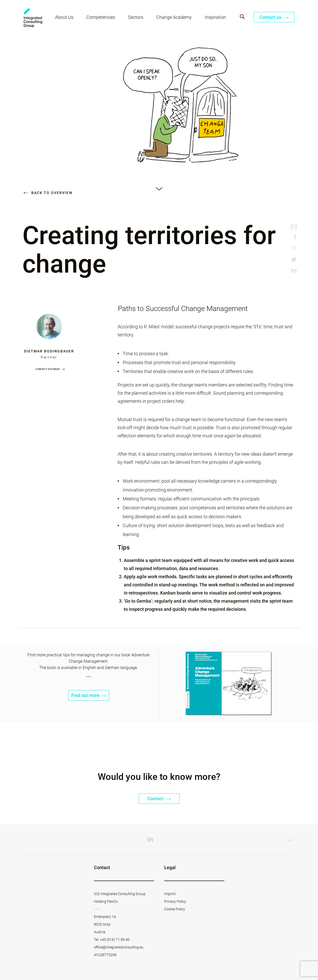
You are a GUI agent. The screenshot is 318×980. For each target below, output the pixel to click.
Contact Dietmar (48, 369)
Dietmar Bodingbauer (49, 351)
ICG (33, 18)
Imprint (170, 894)
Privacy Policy (175, 901)
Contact (159, 799)
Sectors (136, 17)
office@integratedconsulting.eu (119, 947)
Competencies (101, 17)
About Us (64, 17)
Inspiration (215, 17)
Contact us (274, 17)
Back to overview (48, 193)
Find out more (89, 695)
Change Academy (174, 17)
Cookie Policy (175, 909)
